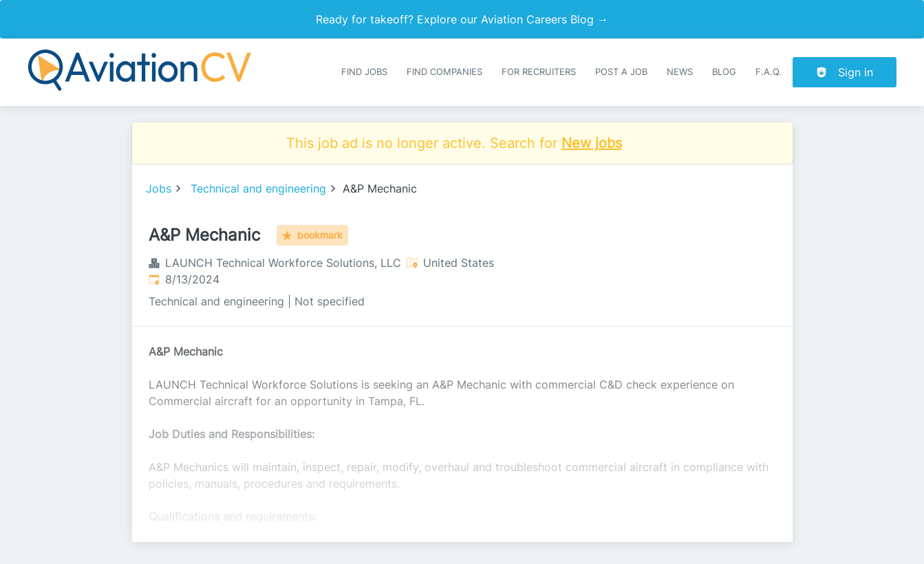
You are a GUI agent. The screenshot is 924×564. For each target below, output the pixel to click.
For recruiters (539, 72)
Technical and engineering (258, 188)
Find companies (444, 72)
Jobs (159, 188)
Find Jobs (364, 72)
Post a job (621, 72)
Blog (724, 72)
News (680, 72)
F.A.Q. (769, 72)
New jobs (592, 143)
